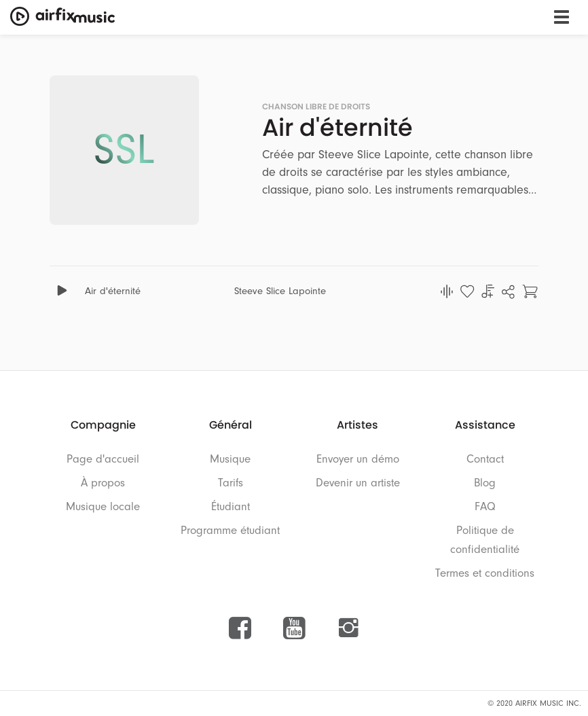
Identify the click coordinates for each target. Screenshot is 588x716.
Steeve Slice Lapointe (280, 291)
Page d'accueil (103, 459)
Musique (230, 459)
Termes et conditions (485, 573)
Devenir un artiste (358, 483)
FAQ (485, 506)
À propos (103, 483)
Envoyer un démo (358, 459)
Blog (485, 483)
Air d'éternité (113, 291)
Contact (485, 459)
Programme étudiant (230, 530)
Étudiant (231, 506)
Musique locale (103, 506)
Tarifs (231, 483)
